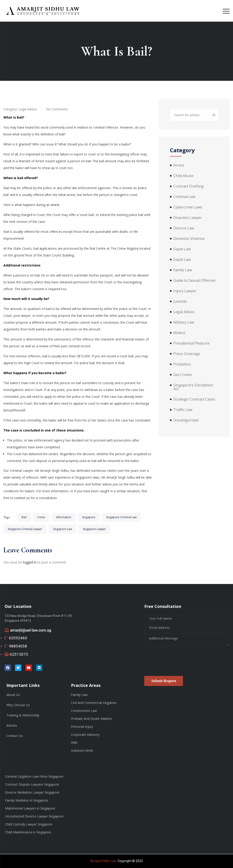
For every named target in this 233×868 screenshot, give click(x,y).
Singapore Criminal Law (121, 517)
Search (214, 115)
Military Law (184, 322)
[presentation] (179, 662)
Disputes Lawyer (188, 218)
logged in (30, 562)
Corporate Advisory (85, 735)
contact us (22, 498)
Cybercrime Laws (188, 207)
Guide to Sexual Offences (195, 280)
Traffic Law (183, 410)
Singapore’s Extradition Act (193, 387)
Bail (24, 517)
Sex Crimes (183, 375)
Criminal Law (184, 197)
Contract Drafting (189, 186)
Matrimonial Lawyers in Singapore (30, 808)
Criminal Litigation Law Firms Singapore (34, 776)
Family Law (183, 270)
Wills (74, 742)
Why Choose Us (18, 705)
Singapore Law (62, 529)
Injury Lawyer (185, 291)
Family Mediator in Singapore (27, 800)
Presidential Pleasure (191, 343)
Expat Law (182, 249)
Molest (179, 333)
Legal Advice (28, 109)
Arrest (179, 165)
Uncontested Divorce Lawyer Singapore (34, 816)
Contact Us (15, 736)
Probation (182, 364)
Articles (12, 725)
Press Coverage (187, 354)
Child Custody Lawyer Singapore (29, 824)
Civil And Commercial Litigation (94, 703)
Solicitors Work (82, 750)
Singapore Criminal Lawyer (25, 529)
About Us (13, 695)
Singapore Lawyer (94, 529)
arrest (55, 205)
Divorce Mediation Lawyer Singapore (32, 792)
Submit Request (164, 681)
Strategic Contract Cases (194, 399)
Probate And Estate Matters (92, 719)
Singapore (89, 517)
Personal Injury (82, 727)
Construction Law (84, 711)
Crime (41, 517)
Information (64, 517)
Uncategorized (186, 420)
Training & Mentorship (23, 715)
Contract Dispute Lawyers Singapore (32, 784)
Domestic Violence (189, 239)
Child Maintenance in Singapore (28, 832)
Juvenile (180, 301)
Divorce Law (184, 228)
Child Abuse (183, 176)
